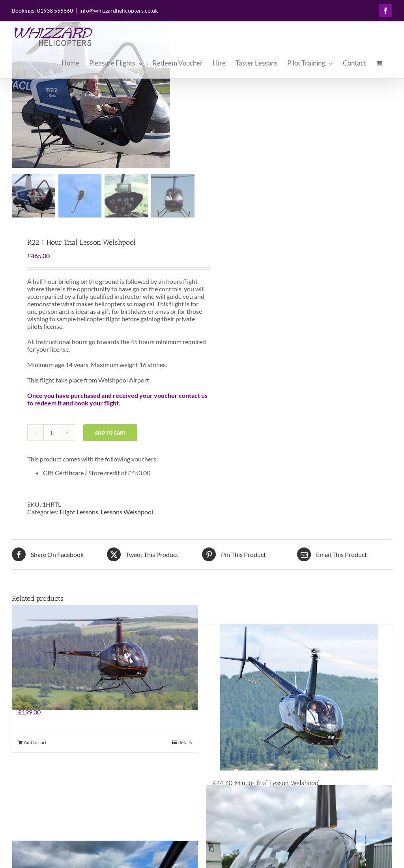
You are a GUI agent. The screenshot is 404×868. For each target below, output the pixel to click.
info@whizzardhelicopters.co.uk (119, 10)
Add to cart (110, 433)
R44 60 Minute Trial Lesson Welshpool (266, 783)
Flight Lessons (79, 512)
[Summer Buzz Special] (105, 658)
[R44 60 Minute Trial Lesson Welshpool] (299, 697)
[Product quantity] (51, 433)
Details (185, 742)
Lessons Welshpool (127, 512)
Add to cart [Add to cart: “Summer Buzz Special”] (35, 742)
